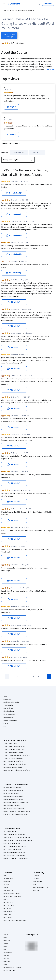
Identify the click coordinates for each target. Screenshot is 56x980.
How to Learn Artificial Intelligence (15, 852)
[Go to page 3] (23, 677)
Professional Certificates (12, 893)
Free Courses (8, 917)
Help (5, 949)
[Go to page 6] (39, 677)
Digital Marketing (9, 711)
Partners (36, 878)
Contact (6, 955)
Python (6, 723)
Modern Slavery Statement (12, 967)
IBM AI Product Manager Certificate (15, 764)
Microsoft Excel (8, 717)
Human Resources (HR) (11, 714)
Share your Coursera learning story (15, 920)
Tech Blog (36, 890)
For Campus (7, 908)
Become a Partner (9, 911)
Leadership (7, 881)
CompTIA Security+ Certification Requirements (19, 840)
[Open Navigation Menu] (4, 4)
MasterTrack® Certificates (12, 896)
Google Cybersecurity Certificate (14, 746)
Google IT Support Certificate (13, 752)
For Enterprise (8, 902)
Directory (7, 961)
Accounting (7, 699)
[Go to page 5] (33, 677)
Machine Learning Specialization (14, 808)
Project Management (10, 720)
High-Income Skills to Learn (12, 849)
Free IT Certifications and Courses (15, 846)
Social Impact (8, 914)
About (6, 875)
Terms (6, 943)
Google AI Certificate (10, 743)
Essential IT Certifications (12, 843)
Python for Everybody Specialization (16, 814)
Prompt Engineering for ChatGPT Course (17, 811)
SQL (5, 726)
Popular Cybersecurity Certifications (16, 858)
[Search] (39, 4)
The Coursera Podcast (40, 887)
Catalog (6, 887)
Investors (7, 940)
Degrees (6, 899)
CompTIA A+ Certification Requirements (17, 837)
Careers (6, 884)
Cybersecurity (8, 705)
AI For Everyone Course (11, 793)
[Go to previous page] (7, 677)
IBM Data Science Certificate (13, 767)
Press (5, 937)
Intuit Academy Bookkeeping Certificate (17, 770)
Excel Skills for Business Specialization (16, 802)
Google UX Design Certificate (13, 758)
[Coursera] (14, 4)
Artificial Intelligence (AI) (11, 702)
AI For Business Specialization (13, 790)
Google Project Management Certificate (17, 755)
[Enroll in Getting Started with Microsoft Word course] (9, 35)
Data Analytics (8, 708)
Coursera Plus (8, 890)
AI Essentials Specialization (12, 787)
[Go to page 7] (44, 677)
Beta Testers (37, 881)
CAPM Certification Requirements (14, 834)
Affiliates (6, 964)
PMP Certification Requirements (14, 855)
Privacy (6, 946)
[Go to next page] (49, 677)
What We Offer (8, 878)
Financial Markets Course (12, 805)
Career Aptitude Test (11, 831)
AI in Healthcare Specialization (13, 796)
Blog (34, 884)
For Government (9, 905)
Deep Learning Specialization (13, 799)
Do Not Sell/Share (9, 970)
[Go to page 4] (28, 677)
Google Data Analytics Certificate (14, 749)
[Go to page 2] (17, 677)
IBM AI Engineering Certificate (13, 761)
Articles (6, 958)
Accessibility (8, 952)
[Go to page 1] (12, 677)
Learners (36, 875)
